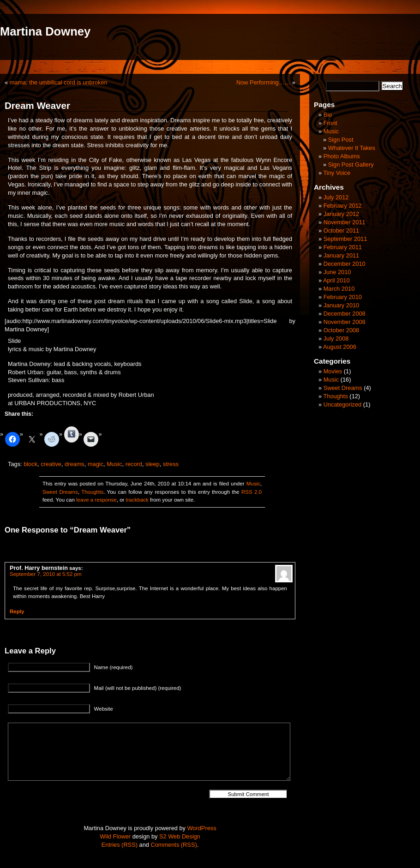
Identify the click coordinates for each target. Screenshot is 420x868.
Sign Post (341, 140)
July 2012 (336, 197)
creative (51, 464)
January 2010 (342, 305)
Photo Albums (342, 156)
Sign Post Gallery (351, 165)
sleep (153, 464)
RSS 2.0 (252, 492)
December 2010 (345, 264)
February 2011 (343, 247)
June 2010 (337, 272)
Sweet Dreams (60, 492)
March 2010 (339, 289)
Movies (333, 371)
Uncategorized (343, 404)
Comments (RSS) (174, 845)
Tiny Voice (337, 173)
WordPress (202, 828)
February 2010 (343, 297)
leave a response (96, 500)
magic (96, 464)
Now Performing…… (263, 82)
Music (114, 464)
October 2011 (342, 230)
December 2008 (345, 314)
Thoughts (92, 492)
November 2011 (345, 222)
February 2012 (343, 206)
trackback (137, 500)
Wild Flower (115, 836)
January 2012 (342, 214)
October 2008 (342, 330)
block (30, 464)
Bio (328, 115)
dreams (75, 464)
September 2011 (345, 239)
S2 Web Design (180, 836)
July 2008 (336, 338)
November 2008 (345, 322)
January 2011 (342, 255)
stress (171, 464)
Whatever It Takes (352, 148)
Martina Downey (45, 31)
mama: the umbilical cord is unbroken (59, 82)
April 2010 (336, 280)
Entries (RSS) (120, 845)
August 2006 (340, 347)
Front (330, 123)
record (134, 464)
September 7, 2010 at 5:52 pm (46, 574)
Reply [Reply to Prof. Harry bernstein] (17, 611)
